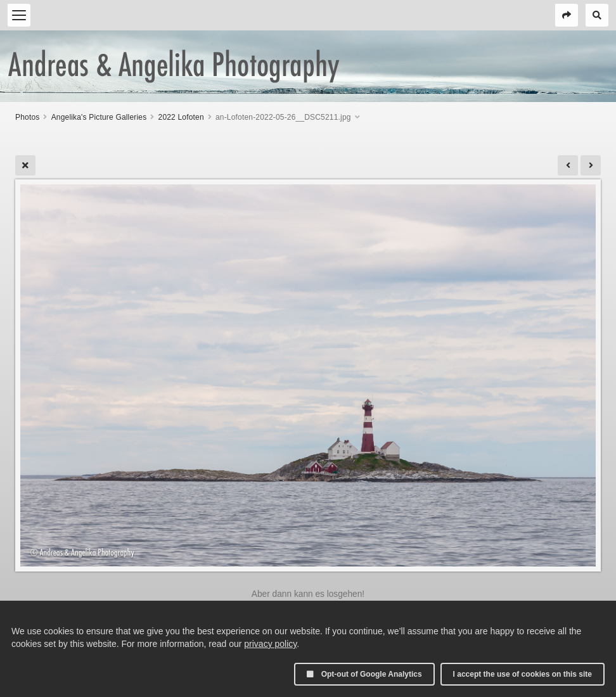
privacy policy (270, 644)
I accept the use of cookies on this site (523, 674)
